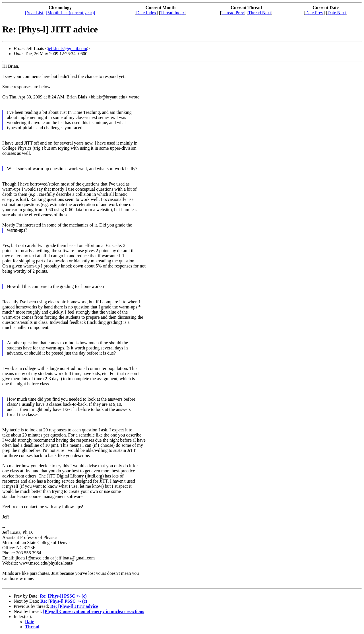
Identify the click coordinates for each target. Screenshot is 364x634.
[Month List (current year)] (71, 13)
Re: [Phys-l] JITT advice (74, 606)
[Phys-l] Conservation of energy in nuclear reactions (94, 611)
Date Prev (314, 13)
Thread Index (173, 13)
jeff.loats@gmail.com (68, 49)
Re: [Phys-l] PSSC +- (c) (63, 596)
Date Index (146, 13)
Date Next (337, 13)
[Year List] (35, 13)
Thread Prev (233, 13)
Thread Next (259, 13)
